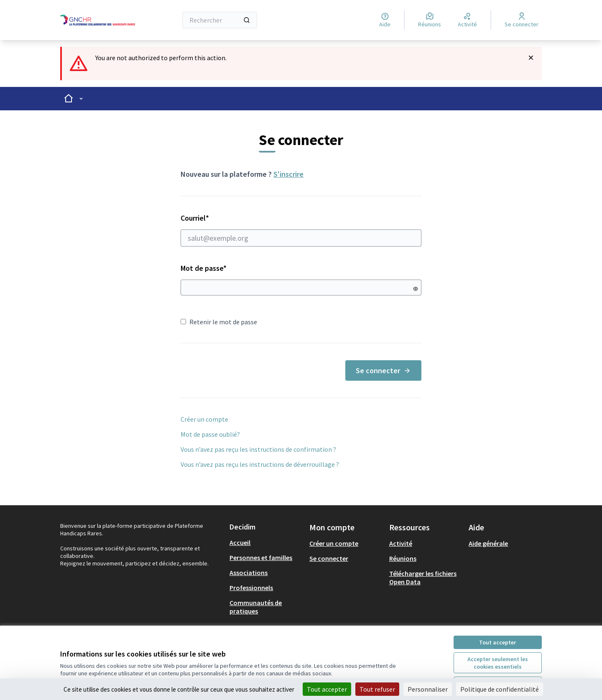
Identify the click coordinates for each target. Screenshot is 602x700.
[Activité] (467, 20)
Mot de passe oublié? (210, 434)
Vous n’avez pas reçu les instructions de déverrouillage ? (260, 464)
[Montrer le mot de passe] (416, 289)
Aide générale (488, 543)
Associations (249, 573)
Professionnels (251, 588)
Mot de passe (204, 268)
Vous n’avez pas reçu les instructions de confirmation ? (258, 449)
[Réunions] (430, 20)
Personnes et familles (261, 557)
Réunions (403, 558)
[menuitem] (266, 542)
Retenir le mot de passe (219, 322)
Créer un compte (204, 419)
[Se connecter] (522, 20)
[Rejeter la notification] (531, 58)
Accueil (240, 542)
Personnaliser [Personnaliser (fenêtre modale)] (428, 689)
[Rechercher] (220, 20)
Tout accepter (497, 642)
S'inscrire (288, 174)
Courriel (301, 230)
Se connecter (383, 370)
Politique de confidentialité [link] (500, 689)
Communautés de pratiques (256, 607)
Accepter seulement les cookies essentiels (498, 663)
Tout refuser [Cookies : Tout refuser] (377, 689)
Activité (401, 543)
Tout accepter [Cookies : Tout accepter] (327, 689)
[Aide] (385, 20)
